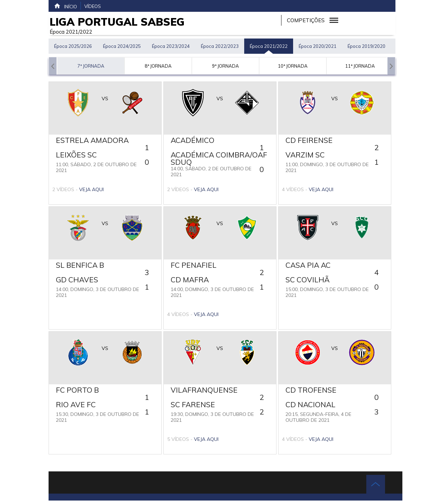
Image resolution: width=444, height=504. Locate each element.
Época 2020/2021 (318, 46)
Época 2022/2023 (220, 46)
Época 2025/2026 (73, 46)
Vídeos (93, 6)
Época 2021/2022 (269, 46)
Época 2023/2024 (171, 46)
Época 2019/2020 (366, 46)
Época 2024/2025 (122, 46)
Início (65, 6)
